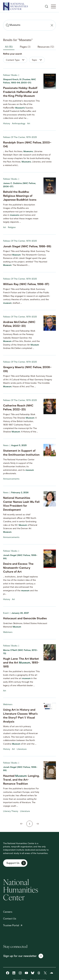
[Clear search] (52, 25)
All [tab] (9, 47)
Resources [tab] (46, 47)
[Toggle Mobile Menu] (53, 6)
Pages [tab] (25, 47)
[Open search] (47, 6)
